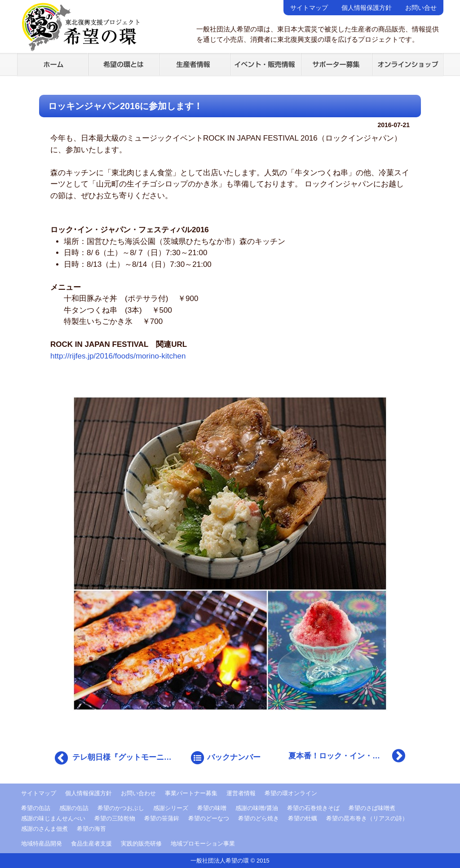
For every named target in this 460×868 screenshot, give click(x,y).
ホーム (52, 64)
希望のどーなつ (209, 818)
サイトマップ (309, 8)
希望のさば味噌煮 (372, 808)
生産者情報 (195, 64)
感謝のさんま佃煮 (44, 829)
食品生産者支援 (91, 844)
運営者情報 (241, 793)
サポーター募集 (336, 64)
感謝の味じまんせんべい (53, 818)
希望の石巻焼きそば (313, 808)
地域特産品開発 (42, 844)
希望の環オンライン (291, 793)
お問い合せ (421, 8)
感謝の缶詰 (74, 808)
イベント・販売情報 (265, 64)
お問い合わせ (138, 793)
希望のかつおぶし (121, 808)
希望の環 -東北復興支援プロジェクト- (80, 27)
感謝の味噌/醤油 (257, 808)
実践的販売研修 (141, 844)
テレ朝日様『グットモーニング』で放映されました (115, 758)
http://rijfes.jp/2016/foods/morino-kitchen (118, 356)
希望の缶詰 (36, 808)
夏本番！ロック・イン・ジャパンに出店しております (349, 756)
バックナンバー (225, 758)
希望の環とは (124, 64)
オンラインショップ (408, 64)
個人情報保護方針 (367, 8)
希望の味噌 (212, 808)
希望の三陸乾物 (115, 818)
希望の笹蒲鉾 (162, 818)
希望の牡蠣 (303, 818)
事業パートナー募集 (191, 793)
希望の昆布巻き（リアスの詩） (367, 818)
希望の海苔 (91, 829)
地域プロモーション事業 (203, 844)
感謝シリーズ (171, 808)
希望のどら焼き (259, 818)
